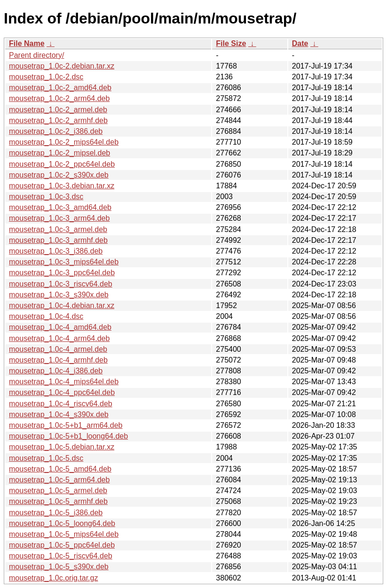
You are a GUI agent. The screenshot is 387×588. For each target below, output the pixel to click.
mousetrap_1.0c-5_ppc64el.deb (62, 545)
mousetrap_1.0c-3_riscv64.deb (61, 284)
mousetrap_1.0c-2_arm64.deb (59, 98)
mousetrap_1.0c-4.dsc (46, 316)
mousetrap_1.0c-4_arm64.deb (59, 338)
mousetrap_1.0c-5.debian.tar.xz (62, 447)
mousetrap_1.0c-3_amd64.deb (60, 207)
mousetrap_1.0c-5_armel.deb (58, 491)
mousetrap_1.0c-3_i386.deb (56, 251)
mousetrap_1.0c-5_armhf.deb (58, 501)
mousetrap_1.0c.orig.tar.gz (53, 578)
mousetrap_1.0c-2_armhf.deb (58, 120)
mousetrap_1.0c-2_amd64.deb (60, 88)
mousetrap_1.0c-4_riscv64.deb (61, 404)
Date (300, 43)
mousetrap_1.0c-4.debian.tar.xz (62, 306)
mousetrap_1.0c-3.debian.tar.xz (62, 186)
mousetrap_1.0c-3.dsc (46, 197)
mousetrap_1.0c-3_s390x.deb (59, 295)
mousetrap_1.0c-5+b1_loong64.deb (68, 436)
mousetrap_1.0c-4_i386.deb (56, 371)
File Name (27, 43)
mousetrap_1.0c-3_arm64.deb (59, 218)
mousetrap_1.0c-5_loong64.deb (62, 523)
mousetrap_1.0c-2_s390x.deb (59, 175)
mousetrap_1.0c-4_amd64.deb (60, 327)
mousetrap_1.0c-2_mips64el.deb (64, 142)
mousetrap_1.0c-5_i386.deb (56, 513)
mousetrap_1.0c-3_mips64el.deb (64, 262)
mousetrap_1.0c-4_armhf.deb (58, 360)
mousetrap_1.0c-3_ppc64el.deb (62, 273)
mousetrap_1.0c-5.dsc (46, 458)
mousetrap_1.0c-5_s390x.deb (59, 567)
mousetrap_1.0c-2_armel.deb (58, 110)
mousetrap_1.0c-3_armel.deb (58, 229)
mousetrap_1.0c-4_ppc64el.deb (62, 392)
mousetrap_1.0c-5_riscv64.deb (61, 556)
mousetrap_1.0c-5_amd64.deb (60, 469)
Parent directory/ (36, 55)
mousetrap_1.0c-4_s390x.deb (59, 414)
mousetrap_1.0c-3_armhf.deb (58, 240)
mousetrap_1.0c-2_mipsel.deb (59, 153)
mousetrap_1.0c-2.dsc (46, 77)
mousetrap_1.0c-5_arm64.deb (59, 480)
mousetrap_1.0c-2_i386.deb (56, 131)
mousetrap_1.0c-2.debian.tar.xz (62, 66)
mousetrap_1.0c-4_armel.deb (58, 349)
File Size (231, 43)
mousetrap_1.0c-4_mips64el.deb (64, 382)
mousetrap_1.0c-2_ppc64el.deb (62, 164)
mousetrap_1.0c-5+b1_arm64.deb (66, 425)
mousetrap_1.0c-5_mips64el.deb (64, 534)
